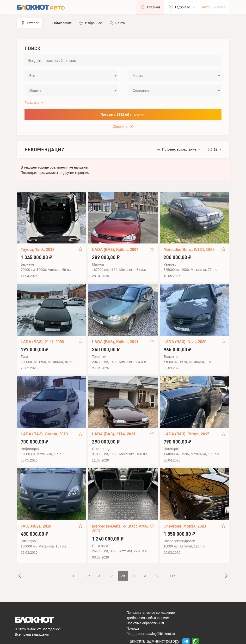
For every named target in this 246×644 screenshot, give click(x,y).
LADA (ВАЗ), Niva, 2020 (185, 342)
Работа (220, 7)
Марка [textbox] (138, 76)
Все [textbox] (32, 76)
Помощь (133, 628)
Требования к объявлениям (148, 618)
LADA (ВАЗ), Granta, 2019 (44, 434)
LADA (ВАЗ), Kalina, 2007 (115, 250)
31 (146, 576)
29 (123, 576)
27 (100, 576)
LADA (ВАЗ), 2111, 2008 (42, 342)
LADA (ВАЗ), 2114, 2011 (114, 434)
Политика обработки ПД (145, 623)
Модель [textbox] (35, 91)
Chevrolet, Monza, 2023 (185, 526)
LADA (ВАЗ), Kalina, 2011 (115, 342)
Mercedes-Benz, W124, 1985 (189, 250)
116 (172, 576)
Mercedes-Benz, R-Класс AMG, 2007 (120, 529)
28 (111, 576)
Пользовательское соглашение (151, 613)
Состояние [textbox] (141, 91)
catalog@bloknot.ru (160, 634)
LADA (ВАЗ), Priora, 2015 (187, 434)
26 (88, 576)
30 (135, 576)
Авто (206, 7)
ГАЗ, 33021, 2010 (36, 526)
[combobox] (71, 76)
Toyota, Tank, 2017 (38, 250)
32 (158, 576)
